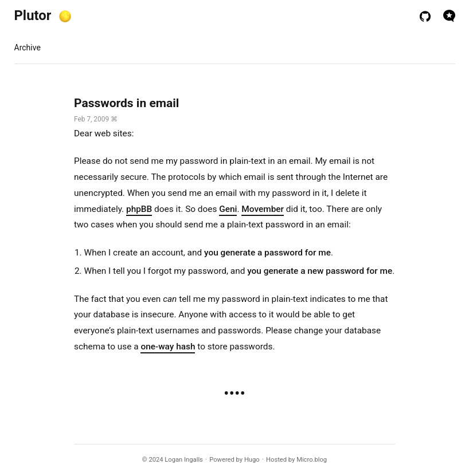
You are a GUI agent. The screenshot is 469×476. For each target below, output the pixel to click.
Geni (228, 209)
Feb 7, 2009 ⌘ (96, 119)
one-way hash (168, 347)
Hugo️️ (252, 460)
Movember (263, 209)
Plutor (33, 15)
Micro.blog (312, 460)
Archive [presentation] (28, 48)
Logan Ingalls (184, 460)
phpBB (139, 209)
